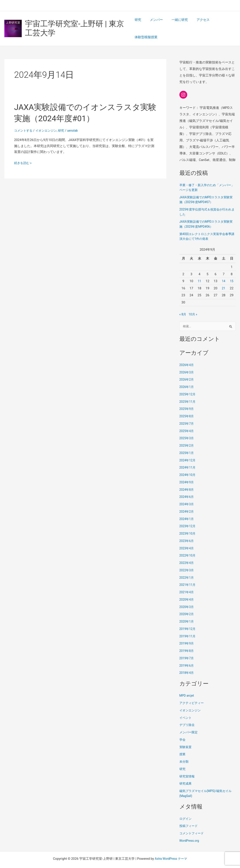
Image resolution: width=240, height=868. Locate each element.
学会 (183, 730)
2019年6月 (187, 656)
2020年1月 (187, 612)
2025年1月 (187, 443)
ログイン (186, 809)
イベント (186, 708)
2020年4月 (187, 590)
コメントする (24, 121)
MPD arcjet (187, 686)
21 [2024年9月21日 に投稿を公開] (224, 278)
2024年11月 (188, 458)
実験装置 (186, 737)
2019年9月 (187, 634)
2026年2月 (187, 370)
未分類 (184, 752)
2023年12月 (188, 517)
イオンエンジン (48, 121)
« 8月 (183, 304)
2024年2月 (187, 502)
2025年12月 (188, 385)
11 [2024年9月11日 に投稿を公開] (199, 271)
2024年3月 (187, 495)
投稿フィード (189, 816)
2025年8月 (187, 407)
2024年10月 (188, 465)
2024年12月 (188, 451)
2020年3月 (187, 597)
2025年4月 (187, 421)
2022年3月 (187, 561)
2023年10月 (188, 524)
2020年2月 (187, 605)
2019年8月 (187, 641)
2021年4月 (187, 583)
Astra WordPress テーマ (171, 849)
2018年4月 (187, 663)
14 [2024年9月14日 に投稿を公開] (224, 271)
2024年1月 (187, 509)
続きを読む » (23, 153)
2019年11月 (188, 627)
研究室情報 (188, 767)
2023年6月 (187, 531)
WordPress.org (190, 831)
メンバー (154, 23)
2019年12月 (188, 619)
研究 (138, 23)
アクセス (197, 23)
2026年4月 (187, 355)
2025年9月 (187, 399)
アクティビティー (192, 693)
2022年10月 (188, 546)
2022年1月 (187, 568)
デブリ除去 (188, 715)
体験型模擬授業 (221, 23)
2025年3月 (187, 429)
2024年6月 (187, 487)
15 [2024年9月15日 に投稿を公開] (232, 271)
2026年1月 (187, 377)
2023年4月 (187, 539)
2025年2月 (187, 436)
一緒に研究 (175, 23)
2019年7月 (187, 649)
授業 (183, 745)
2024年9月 (187, 473)
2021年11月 (188, 575)
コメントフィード (192, 824)
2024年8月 (187, 480)
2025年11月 (188, 392)
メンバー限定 (189, 723)
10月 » (194, 304)
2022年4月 (187, 553)
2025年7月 (187, 414)
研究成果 (186, 774)
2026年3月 (187, 363)
